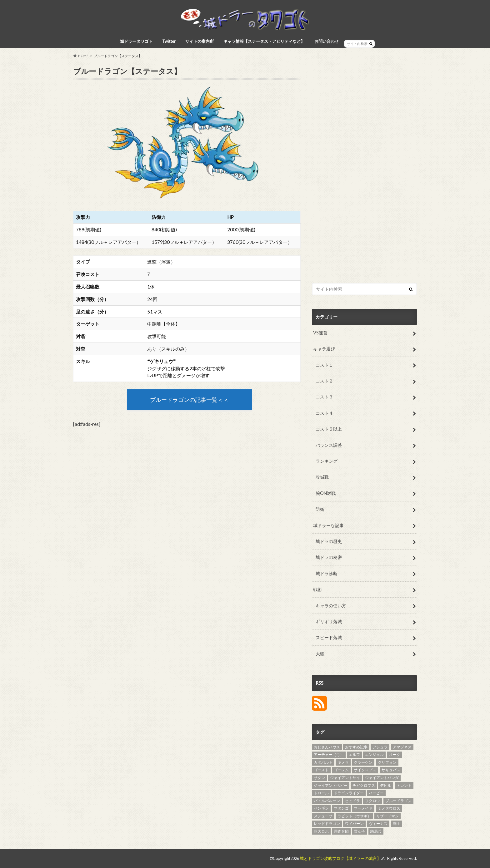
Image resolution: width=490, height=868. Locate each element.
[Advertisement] (364, 175)
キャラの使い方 (331, 606)
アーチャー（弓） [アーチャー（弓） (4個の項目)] (329, 755)
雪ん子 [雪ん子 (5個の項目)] (359, 831)
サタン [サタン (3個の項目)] (319, 778)
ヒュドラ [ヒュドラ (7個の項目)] (352, 801)
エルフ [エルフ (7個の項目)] (354, 755)
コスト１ (324, 365)
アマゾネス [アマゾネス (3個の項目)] (402, 747)
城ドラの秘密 (329, 557)
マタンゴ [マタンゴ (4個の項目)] (341, 808)
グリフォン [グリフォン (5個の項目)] (387, 762)
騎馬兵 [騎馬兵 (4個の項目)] (376, 831)
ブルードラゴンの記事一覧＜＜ (189, 400)
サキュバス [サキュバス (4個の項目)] (391, 770)
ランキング (327, 461)
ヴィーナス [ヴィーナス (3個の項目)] (378, 824)
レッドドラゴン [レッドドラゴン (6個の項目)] (327, 824)
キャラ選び (324, 349)
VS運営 (320, 333)
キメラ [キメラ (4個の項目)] (343, 762)
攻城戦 (322, 477)
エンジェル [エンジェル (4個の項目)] (374, 755)
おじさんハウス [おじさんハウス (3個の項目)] (327, 747)
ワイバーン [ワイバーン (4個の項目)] (354, 824)
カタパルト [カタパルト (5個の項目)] (323, 762)
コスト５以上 (329, 429)
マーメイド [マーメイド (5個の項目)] (363, 808)
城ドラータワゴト (136, 41)
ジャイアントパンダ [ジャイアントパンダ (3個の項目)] (382, 778)
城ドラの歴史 (329, 541)
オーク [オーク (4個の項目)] (395, 755)
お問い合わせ (327, 41)
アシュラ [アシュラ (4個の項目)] (380, 747)
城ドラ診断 (327, 573)
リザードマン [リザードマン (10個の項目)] (387, 816)
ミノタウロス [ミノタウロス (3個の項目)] (389, 808)
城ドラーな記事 (328, 525)
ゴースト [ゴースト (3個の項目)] (321, 770)
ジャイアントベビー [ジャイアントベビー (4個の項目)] (331, 785)
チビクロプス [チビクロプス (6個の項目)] (364, 785)
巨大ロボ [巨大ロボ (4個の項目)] (321, 831)
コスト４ (324, 413)
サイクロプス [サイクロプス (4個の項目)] (365, 770)
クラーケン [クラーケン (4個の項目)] (363, 762)
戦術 (317, 589)
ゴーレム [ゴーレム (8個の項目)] (341, 770)
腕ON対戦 (326, 493)
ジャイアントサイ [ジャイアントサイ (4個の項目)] (345, 778)
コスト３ (324, 397)
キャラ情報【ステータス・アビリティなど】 (264, 41)
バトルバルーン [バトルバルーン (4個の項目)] (327, 801)
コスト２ (324, 381)
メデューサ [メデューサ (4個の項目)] (323, 816)
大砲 (320, 654)
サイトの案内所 (200, 41)
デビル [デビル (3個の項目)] (386, 785)
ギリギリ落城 (329, 621)
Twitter (169, 41)
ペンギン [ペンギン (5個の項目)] (321, 808)
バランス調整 (329, 445)
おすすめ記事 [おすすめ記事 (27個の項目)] (356, 747)
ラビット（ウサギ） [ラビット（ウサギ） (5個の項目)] (354, 816)
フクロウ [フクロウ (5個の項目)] (372, 801)
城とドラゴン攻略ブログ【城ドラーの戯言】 (340, 858)
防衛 (320, 509)
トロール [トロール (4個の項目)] (321, 793)
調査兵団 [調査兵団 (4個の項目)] (341, 831)
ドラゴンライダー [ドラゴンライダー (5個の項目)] (349, 793)
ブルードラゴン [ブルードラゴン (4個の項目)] (398, 801)
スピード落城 (329, 637)
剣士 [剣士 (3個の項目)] (397, 824)
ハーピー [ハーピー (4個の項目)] (376, 793)
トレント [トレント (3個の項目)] (404, 785)
